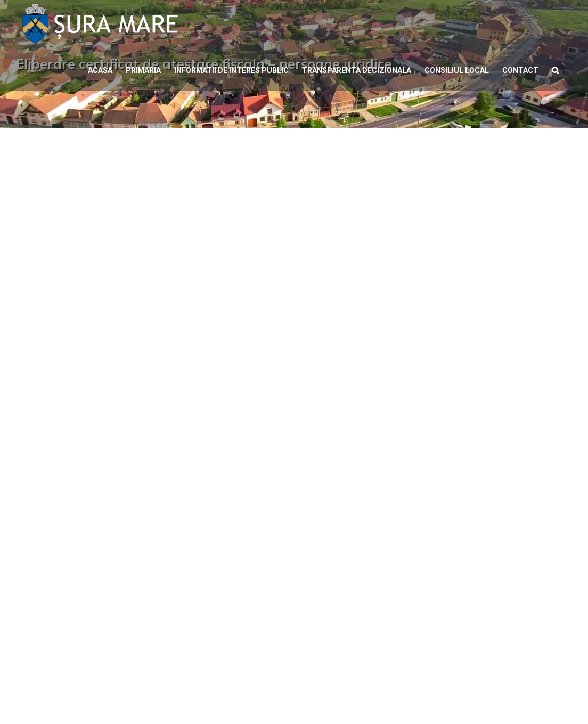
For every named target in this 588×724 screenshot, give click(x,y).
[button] (555, 69)
